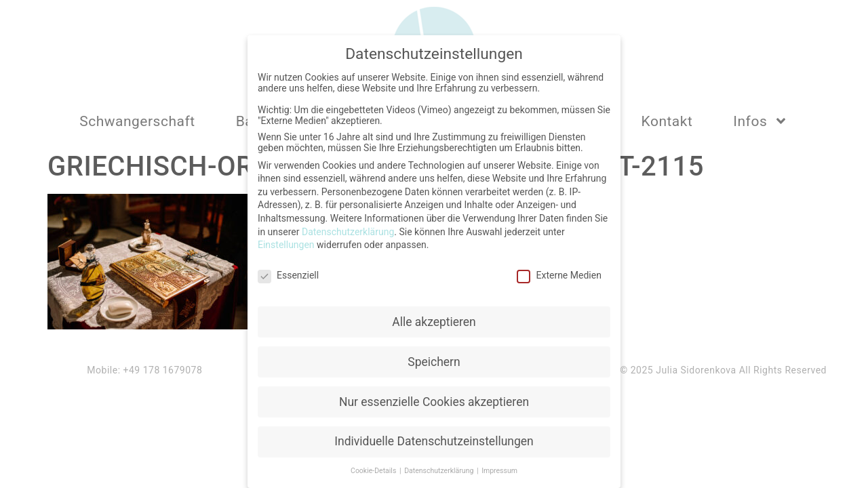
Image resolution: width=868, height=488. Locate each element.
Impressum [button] (499, 469)
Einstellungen (286, 243)
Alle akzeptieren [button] (434, 320)
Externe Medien (559, 273)
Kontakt (667, 121)
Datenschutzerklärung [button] (440, 469)
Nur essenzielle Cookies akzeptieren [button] (434, 400)
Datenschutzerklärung (348, 230)
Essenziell (288, 273)
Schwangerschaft (137, 121)
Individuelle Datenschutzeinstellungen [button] (434, 440)
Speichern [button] (434, 360)
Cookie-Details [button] (374, 469)
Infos (761, 121)
